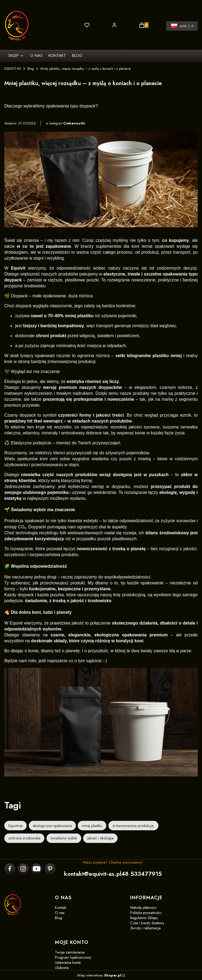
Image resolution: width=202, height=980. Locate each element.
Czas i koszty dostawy (147, 923)
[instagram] (23, 869)
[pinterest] (50, 869)
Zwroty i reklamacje (145, 928)
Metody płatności (143, 908)
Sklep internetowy (99, 975)
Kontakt (61, 908)
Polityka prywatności (146, 913)
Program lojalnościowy (73, 957)
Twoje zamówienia (70, 952)
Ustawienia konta (68, 962)
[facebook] (10, 869)
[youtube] (37, 869)
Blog (31, 69)
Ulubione (62, 968)
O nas (60, 913)
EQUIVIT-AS (13, 69)
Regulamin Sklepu (144, 918)
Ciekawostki (74, 123)
